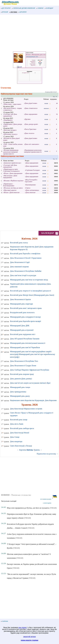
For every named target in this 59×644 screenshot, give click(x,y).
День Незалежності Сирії (20, 262)
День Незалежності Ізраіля (20, 299)
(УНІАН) (53, 508)
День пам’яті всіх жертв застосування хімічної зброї (30, 383)
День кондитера (16, 441)
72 (57, 114)
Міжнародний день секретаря (21, 304)
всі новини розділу (46, 499)
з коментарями (47, 503)
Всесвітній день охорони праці (22, 374)
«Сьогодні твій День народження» (10, 115)
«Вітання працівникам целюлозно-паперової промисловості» (11, 152)
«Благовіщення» (30, 185)
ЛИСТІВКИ (13, 12)
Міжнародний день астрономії (22, 330)
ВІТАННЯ (5, 12)
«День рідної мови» (31, 103)
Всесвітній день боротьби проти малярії (26, 321)
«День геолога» (29, 133)
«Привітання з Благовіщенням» (9, 185)
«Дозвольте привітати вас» (12, 163)
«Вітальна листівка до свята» (13, 188)
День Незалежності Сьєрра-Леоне (23, 366)
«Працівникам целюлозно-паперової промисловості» (33, 151)
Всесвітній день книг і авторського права (26, 308)
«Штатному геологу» (10, 134)
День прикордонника (18, 392)
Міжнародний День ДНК (20, 326)
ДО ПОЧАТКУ (6, 8)
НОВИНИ (40, 8)
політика (5, 621)
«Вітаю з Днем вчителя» (11, 193)
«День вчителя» (30, 193)
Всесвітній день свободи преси (22, 428)
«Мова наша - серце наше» (12, 104)
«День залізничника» (32, 190)
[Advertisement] (29, 33)
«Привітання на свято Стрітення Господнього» (12, 170)
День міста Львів (17, 424)
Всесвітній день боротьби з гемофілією (25, 254)
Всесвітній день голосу (19, 243)
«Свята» (28, 188)
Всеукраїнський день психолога (22, 312)
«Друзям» (27, 119)
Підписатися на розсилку (48, 454)
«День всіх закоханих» (32, 144)
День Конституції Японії (20, 433)
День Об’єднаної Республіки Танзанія (25, 339)
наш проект (23, 627)
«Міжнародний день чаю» (32, 57)
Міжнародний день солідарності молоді (25, 317)
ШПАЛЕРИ (23, 12)
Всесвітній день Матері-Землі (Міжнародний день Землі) (32, 295)
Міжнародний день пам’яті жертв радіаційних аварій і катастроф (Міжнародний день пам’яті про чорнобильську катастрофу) (33, 354)
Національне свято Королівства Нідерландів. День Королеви (33, 400)
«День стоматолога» (31, 108)
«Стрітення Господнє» (32, 170)
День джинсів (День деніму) (21, 379)
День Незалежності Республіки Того (24, 361)
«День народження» (31, 114)
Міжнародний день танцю (20, 387)
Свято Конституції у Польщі (21, 446)
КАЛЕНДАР (49, 8)
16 (57, 103)
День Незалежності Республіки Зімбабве (26, 271)
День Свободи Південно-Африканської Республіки (30, 370)
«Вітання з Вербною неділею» (13, 181)
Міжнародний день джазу (20, 396)
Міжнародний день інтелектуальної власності (28, 343)
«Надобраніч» (8, 120)
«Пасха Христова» (30, 129)
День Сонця (15, 437)
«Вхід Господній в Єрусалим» (31, 181)
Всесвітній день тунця (19, 420)
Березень (23, 450)
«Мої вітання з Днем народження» (10, 177)
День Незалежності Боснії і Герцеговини (26, 258)
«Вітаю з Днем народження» (13, 173)
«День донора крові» (31, 124)
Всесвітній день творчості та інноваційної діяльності (31, 291)
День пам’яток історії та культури (23, 275)
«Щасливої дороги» (10, 190)
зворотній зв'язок (30, 637)
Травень (37, 450)
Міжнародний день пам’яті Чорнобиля (25, 347)
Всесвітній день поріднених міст (23, 334)
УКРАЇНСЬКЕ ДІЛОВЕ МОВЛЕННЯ (24, 8)
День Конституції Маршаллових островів (26, 409)
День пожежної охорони (19, 267)
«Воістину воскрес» (10, 130)
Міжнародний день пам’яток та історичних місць (29, 280)
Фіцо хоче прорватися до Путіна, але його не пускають (28, 508)
